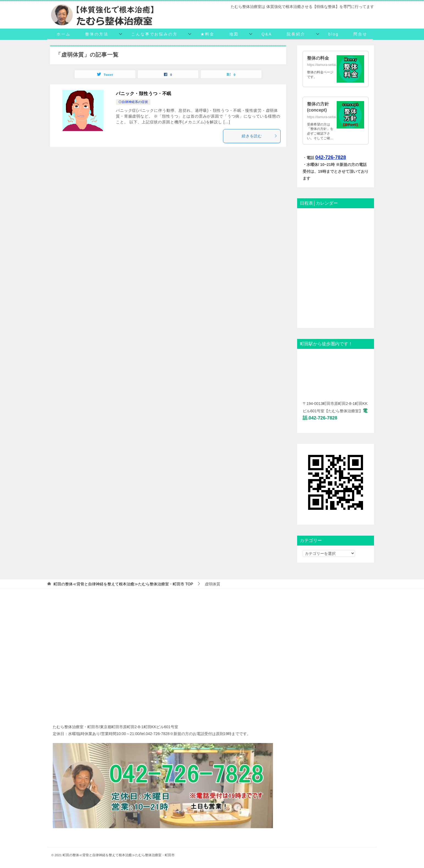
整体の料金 (318, 58)
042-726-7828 (331, 157)
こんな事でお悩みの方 (154, 34)
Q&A (267, 34)
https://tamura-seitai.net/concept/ (331, 117)
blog (334, 34)
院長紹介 (296, 34)
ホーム (63, 34)
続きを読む (260, 136)
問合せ (360, 34)
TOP (123, 584)
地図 (234, 34)
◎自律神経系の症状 (133, 102)
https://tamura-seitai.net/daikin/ (329, 65)
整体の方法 (97, 34)
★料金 (207, 34)
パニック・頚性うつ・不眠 (144, 94)
